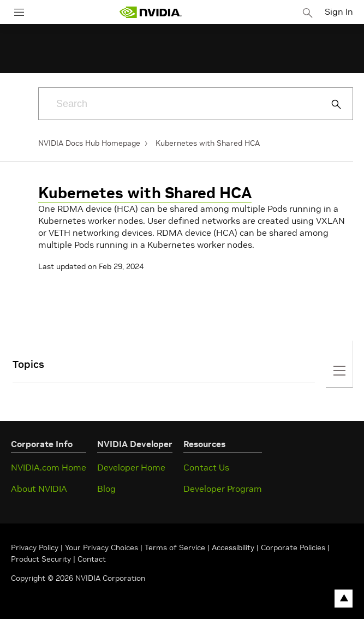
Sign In (339, 11)
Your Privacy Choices (102, 547)
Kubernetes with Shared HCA (208, 143)
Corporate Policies (293, 547)
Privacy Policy (36, 547)
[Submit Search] (330, 104)
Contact (92, 559)
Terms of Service (175, 547)
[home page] (151, 12)
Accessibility (233, 547)
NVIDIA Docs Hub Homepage (89, 143)
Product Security (41, 559)
